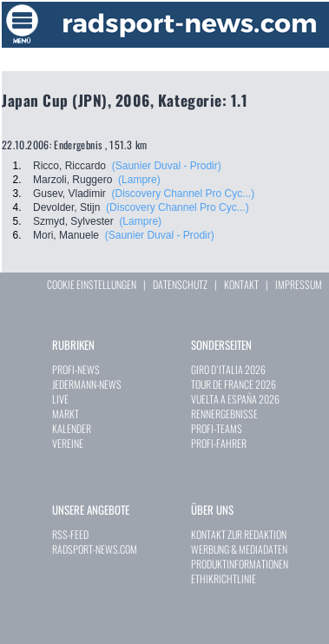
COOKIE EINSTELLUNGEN (92, 284)
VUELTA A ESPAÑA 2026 (235, 399)
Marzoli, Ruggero (72, 180)
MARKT (66, 414)
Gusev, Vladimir (69, 194)
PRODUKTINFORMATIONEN (240, 564)
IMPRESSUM (299, 284)
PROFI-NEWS (76, 369)
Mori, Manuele (66, 235)
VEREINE (68, 443)
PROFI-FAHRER (219, 443)
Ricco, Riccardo (69, 166)
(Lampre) (139, 180)
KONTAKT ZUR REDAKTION (239, 534)
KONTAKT (241, 284)
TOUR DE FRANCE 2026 (234, 384)
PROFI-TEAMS (217, 428)
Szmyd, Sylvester (73, 221)
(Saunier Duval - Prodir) (167, 166)
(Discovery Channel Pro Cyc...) (183, 194)
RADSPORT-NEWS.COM (95, 549)
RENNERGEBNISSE (224, 414)
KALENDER (72, 428)
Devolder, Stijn (66, 207)
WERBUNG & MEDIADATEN (239, 549)
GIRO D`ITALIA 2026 (228, 369)
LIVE (60, 399)
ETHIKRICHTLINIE (224, 578)
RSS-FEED (70, 534)
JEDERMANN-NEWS (87, 384)
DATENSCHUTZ (180, 284)
